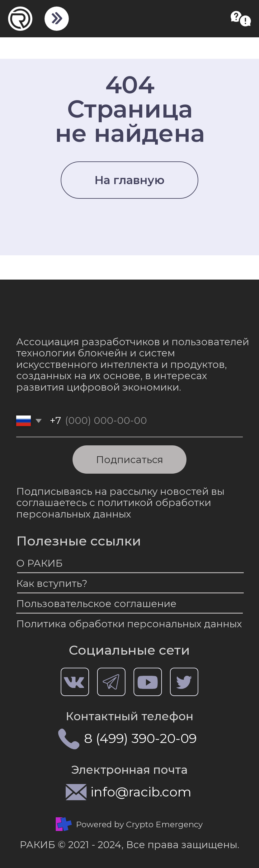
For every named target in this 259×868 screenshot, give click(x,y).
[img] (56, 18)
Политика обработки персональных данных (129, 624)
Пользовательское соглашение (96, 604)
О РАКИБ (39, 563)
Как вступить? (52, 583)
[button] (241, 19)
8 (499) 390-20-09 (140, 738)
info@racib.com (141, 792)
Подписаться (129, 460)
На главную (129, 180)
